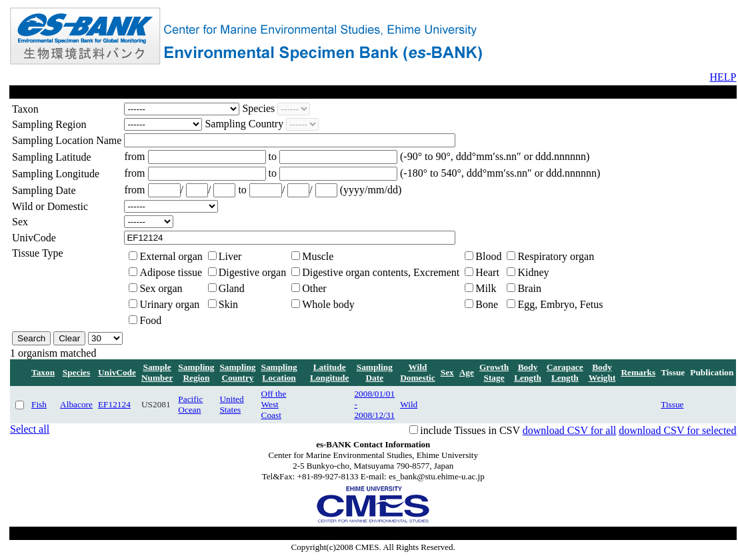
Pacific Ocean (190, 404)
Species (76, 372)
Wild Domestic (418, 372)
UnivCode (117, 372)
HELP (723, 77)
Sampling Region (196, 372)
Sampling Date (375, 372)
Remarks (638, 372)
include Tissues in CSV (470, 430)
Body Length (528, 372)
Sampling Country (237, 372)
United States (231, 404)
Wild (409, 404)
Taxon (43, 372)
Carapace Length (565, 372)
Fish (39, 404)
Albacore (76, 404)
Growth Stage (494, 372)
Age (467, 372)
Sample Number (157, 372)
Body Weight (602, 372)
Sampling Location (279, 372)
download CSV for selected (677, 430)
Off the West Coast (274, 404)
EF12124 (114, 404)
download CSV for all (570, 430)
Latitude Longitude (330, 372)
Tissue (672, 404)
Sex (447, 372)
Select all (30, 429)
